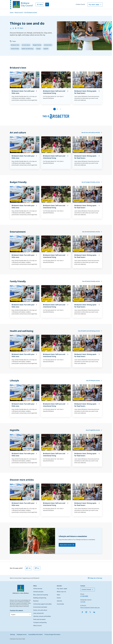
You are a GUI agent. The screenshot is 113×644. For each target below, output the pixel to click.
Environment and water (40, 607)
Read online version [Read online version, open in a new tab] (66, 545)
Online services (38, 589)
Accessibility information (36, 634)
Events (59, 598)
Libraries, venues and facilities (42, 616)
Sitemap (13, 634)
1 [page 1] (54, 109)
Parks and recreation (39, 619)
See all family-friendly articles (92, 281)
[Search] (47, 4)
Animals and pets (38, 592)
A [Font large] (16, 28)
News (58, 595)
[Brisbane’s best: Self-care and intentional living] (56, 87)
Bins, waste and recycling (41, 595)
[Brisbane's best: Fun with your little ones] (25, 88)
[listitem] (15, 45)
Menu (40, 4)
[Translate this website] (21, 614)
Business (36, 601)
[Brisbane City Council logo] (21, 4)
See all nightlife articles (94, 430)
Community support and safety (42, 604)
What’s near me (61, 592)
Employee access (22, 634)
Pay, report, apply (95, 4)
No (37, 568)
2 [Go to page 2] (57, 109)
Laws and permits (39, 613)
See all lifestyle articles (94, 380)
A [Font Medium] (13, 28)
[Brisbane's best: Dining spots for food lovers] (87, 88)
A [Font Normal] (11, 28)
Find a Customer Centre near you (90, 607)
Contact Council (80, 4)
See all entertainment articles (92, 232)
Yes (28, 568)
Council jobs (60, 604)
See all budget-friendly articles (92, 182)
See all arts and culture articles (92, 132)
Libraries (59, 601)
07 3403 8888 (84, 596)
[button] (20, 28)
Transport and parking (40, 622)
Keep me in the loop (95, 578)
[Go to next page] (60, 109)
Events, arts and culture (40, 610)
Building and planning (40, 598)
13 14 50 (83, 602)
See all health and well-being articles (90, 331)
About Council (37, 626)
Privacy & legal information (52, 634)
